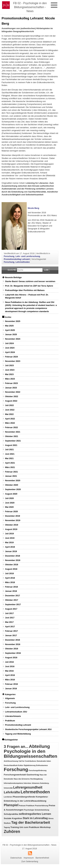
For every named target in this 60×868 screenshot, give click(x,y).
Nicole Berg (33, 208)
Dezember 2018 (13, 556)
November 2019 (13, 520)
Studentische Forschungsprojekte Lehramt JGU (28, 729)
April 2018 (10, 578)
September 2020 (13, 489)
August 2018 (11, 569)
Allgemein (10, 698)
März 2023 (10, 379)
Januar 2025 (11, 334)
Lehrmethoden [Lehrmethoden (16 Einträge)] (35, 792)
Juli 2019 (9, 534)
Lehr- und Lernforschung (28, 256)
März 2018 (10, 582)
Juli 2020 (9, 498)
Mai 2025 (9, 326)
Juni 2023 (10, 370)
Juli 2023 (9, 365)
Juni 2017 (10, 618)
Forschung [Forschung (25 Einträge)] (16, 769)
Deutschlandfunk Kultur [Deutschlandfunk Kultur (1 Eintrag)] (14, 765)
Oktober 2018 (12, 565)
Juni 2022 (10, 410)
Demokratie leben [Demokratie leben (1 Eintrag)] (44, 761)
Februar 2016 (12, 684)
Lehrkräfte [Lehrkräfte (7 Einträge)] (12, 792)
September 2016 (13, 653)
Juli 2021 (9, 449)
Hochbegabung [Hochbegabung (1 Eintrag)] (36, 779)
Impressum (29, 858)
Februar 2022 (12, 427)
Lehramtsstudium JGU (16, 712)
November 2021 (13, 432)
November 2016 (13, 644)
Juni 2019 (10, 538)
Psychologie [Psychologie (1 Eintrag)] (29, 810)
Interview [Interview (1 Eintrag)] (27, 783)
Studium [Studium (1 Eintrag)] (7, 823)
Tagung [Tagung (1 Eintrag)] (7, 827)
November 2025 (13, 321)
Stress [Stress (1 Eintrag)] (51, 818)
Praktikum (10, 721)
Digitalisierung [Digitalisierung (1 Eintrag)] (30, 765)
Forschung (9, 256)
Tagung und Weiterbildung (18, 734)
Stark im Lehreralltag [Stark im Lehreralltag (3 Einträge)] (35, 818)
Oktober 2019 (12, 525)
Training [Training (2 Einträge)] (15, 827)
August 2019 (11, 529)
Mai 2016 (9, 671)
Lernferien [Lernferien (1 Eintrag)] (8, 797)
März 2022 (10, 423)
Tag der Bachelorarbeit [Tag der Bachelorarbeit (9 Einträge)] (31, 822)
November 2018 (13, 560)
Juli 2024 (9, 343)
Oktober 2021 (12, 436)
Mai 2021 (9, 458)
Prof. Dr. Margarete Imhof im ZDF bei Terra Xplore (29, 286)
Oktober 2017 (12, 600)
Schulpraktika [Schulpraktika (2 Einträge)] (11, 814)
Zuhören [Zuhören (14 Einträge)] (12, 831)
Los (46, 270)
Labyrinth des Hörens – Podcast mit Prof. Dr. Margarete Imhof (27, 296)
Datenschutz (16, 858)
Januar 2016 (11, 689)
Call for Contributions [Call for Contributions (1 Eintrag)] (27, 761)
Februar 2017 (12, 631)
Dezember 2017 (13, 596)
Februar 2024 (12, 357)
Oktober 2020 (12, 485)
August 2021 (11, 445)
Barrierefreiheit (42, 858)
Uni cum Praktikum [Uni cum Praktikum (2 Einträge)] (29, 827)
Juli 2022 (9, 405)
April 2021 (10, 463)
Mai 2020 (9, 507)
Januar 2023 (11, 388)
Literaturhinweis (13, 716)
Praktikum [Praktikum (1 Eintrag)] (30, 806)
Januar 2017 (11, 635)
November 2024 (13, 339)
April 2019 (10, 547)
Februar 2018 (12, 587)
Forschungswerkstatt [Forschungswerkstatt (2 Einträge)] (15, 775)
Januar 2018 (11, 591)
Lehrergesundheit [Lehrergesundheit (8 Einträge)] (28, 787)
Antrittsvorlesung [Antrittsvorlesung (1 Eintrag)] (11, 761)
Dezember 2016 (13, 640)
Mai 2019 (9, 542)
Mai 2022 (9, 414)
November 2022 (13, 392)
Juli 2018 (9, 573)
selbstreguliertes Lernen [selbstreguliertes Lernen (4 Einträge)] (35, 814)
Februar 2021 (12, 472)
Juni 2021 (10, 454)
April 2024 (10, 352)
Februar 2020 (12, 511)
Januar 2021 (11, 476)
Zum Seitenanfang (30, 861)
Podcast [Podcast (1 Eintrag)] (22, 806)
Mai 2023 (9, 374)
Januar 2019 (11, 551)
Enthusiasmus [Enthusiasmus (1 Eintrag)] (42, 765)
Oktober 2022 (12, 396)
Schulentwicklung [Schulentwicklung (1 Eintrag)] (42, 810)
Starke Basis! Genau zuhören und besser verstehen (30, 281)
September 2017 (13, 604)
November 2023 (13, 361)
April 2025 (10, 330)
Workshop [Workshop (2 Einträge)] (45, 827)
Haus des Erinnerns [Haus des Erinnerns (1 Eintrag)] (22, 779)
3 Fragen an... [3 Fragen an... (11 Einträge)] (16, 747)
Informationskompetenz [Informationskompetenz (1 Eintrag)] (13, 783)
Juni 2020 (10, 503)
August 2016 (11, 658)
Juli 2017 (9, 613)
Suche (12, 270)
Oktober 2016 (12, 649)
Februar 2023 (12, 383)
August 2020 (11, 494)
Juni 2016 (10, 666)
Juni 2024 (10, 348)
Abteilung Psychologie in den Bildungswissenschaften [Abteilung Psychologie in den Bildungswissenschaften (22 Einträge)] (31, 751)
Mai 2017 (9, 622)
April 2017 (10, 627)
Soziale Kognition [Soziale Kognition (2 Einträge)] (13, 818)
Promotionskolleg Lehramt (17, 259)
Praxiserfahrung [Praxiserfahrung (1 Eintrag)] (42, 806)
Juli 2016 (9, 662)
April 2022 (10, 419)
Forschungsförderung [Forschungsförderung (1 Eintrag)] (38, 770)
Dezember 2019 (13, 516)
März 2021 (10, 467)
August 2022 (11, 401)
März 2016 (10, 680)
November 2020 (13, 480)
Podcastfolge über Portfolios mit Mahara (25, 290)
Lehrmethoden (23, 262)
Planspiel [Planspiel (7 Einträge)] (11, 805)
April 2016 (10, 675)
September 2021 (13, 441)
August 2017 (11, 609)
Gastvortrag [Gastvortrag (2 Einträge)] (33, 775)
